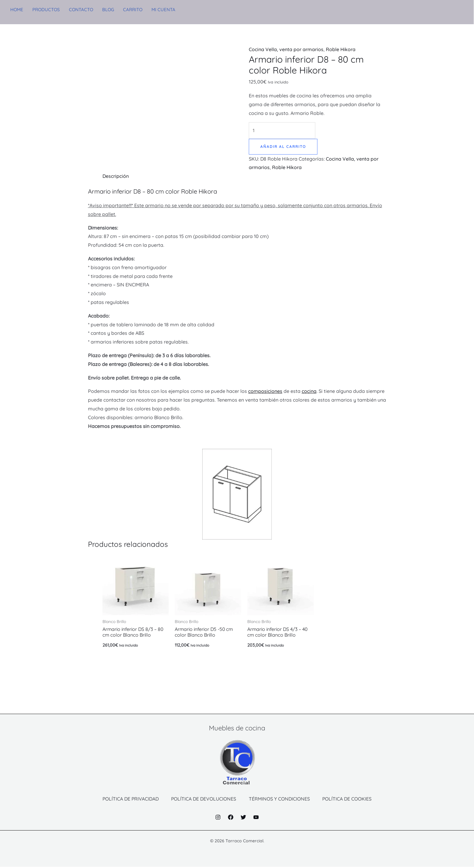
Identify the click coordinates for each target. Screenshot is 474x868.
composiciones (265, 391)
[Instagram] (218, 818)
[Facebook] (231, 818)
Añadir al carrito (283, 147)
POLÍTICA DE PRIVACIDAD (129, 800)
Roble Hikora (341, 49)
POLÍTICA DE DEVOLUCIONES (203, 800)
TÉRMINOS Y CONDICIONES (280, 800)
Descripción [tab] (116, 176)
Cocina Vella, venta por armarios (286, 49)
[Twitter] (243, 818)
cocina (309, 391)
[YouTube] (256, 818)
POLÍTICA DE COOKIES (349, 800)
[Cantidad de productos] (282, 131)
